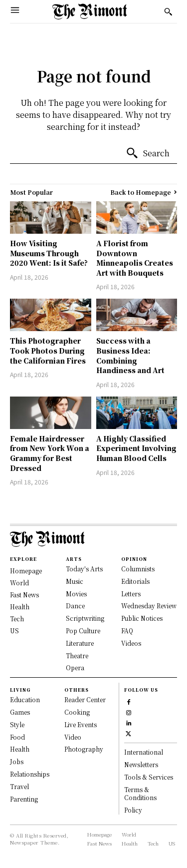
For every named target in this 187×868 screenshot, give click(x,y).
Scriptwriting (85, 618)
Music (75, 581)
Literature (80, 643)
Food (17, 737)
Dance (75, 606)
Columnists (138, 569)
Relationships (30, 774)
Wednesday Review (149, 606)
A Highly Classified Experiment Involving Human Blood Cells (136, 448)
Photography (84, 749)
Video (73, 737)
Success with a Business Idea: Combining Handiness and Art (130, 355)
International (144, 752)
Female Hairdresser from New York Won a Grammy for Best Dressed (50, 453)
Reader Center (85, 699)
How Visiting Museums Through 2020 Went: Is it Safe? (49, 253)
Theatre (77, 655)
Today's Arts (84, 569)
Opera (75, 667)
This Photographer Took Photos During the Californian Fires (48, 350)
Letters (131, 594)
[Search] (148, 153)
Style (17, 724)
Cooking (77, 712)
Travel (19, 786)
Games (20, 712)
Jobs (17, 761)
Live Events (81, 724)
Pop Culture (83, 631)
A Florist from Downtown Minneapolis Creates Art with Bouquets (135, 258)
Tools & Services (149, 777)
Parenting (24, 799)
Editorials (135, 581)
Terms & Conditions (140, 794)
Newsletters (141, 764)
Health (20, 749)
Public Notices (142, 618)
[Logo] (90, 11)
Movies (76, 594)
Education (25, 699)
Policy (133, 810)
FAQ (127, 631)
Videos (131, 643)
